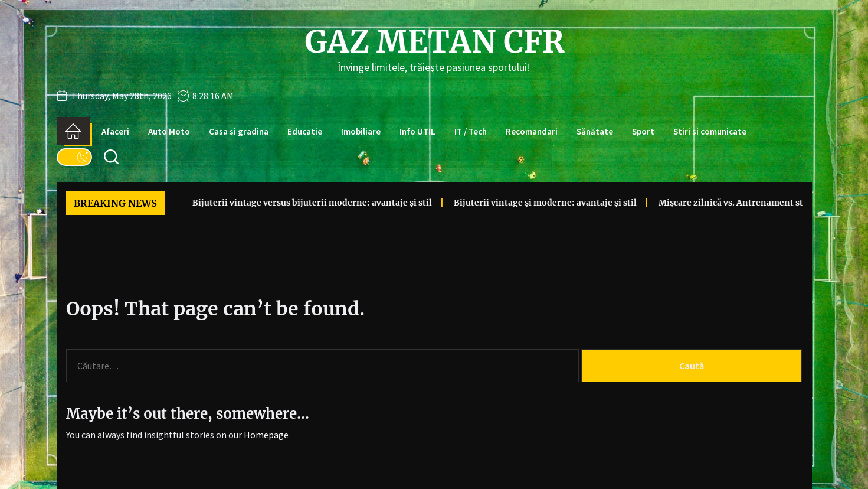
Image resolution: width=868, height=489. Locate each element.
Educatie (305, 131)
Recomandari (532, 131)
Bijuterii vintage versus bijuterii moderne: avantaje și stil (276, 203)
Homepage (266, 435)
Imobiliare (361, 131)
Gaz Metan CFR (434, 42)
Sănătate (595, 131)
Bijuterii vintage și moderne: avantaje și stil (509, 203)
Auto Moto (169, 131)
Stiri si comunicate (710, 131)
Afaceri (115, 131)
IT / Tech (471, 131)
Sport (643, 131)
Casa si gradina (239, 131)
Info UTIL (417, 131)
